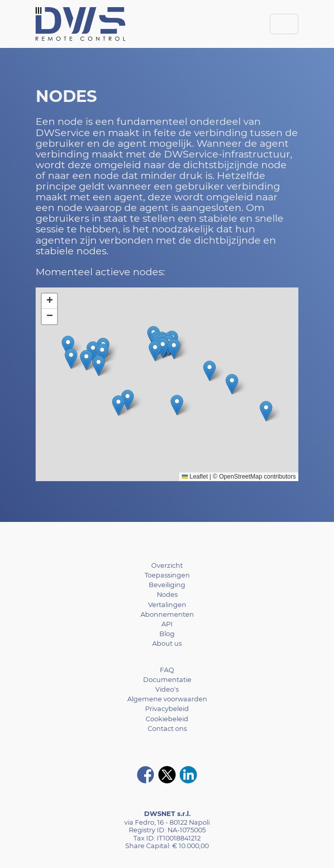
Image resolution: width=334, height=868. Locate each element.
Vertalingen (167, 605)
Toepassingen (167, 575)
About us (167, 643)
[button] (163, 348)
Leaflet (195, 477)
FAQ (167, 670)
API (167, 624)
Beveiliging (167, 585)
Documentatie (167, 680)
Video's (167, 689)
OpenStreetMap (241, 477)
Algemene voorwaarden (167, 699)
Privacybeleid (167, 709)
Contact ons (167, 729)
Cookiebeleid (167, 719)
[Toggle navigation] (284, 24)
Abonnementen (167, 614)
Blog (167, 634)
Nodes (167, 595)
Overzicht (167, 565)
